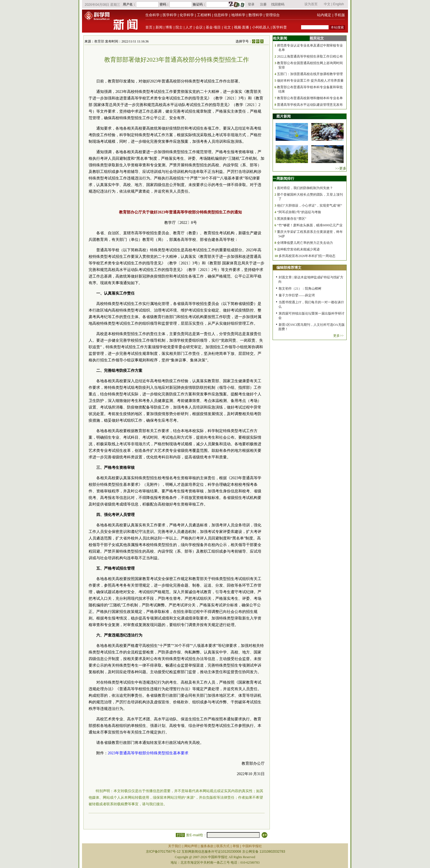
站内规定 (324, 15)
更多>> (338, 336)
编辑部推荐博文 (289, 268)
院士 (179, 27)
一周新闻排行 (284, 179)
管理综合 (273, 15)
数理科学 (256, 15)
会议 (199, 27)
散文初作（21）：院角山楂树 (300, 289)
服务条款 (207, 846)
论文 (227, 27)
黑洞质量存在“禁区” (292, 219)
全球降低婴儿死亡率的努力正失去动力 (305, 243)
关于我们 (175, 846)
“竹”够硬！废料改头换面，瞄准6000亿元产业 (310, 225)
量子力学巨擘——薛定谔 (297, 295)
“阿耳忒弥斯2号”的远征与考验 (299, 212)
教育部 (99, 41)
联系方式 (223, 846)
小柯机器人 (261, 27)
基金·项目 (213, 27)
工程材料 (204, 15)
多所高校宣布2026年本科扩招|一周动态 (307, 256)
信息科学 (221, 15)
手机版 (340, 15)
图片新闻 (284, 116)
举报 (236, 846)
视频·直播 (242, 27)
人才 (189, 27)
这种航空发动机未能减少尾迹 (298, 249)
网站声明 (191, 846)
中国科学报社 (252, 846)
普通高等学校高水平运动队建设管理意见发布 (310, 105)
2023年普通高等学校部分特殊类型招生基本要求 (148, 753)
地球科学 (238, 15)
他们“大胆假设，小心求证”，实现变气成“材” (309, 205)
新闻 (159, 27)
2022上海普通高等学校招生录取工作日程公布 (310, 56)
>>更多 (341, 168)
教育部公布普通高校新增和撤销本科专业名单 (310, 98)
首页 (149, 27)
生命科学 (152, 15)
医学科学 (170, 15)
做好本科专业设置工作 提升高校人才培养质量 (310, 81)
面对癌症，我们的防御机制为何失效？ (305, 188)
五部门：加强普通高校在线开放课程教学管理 (310, 74)
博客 (169, 27)
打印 (180, 835)
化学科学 (187, 15)
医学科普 (280, 27)
